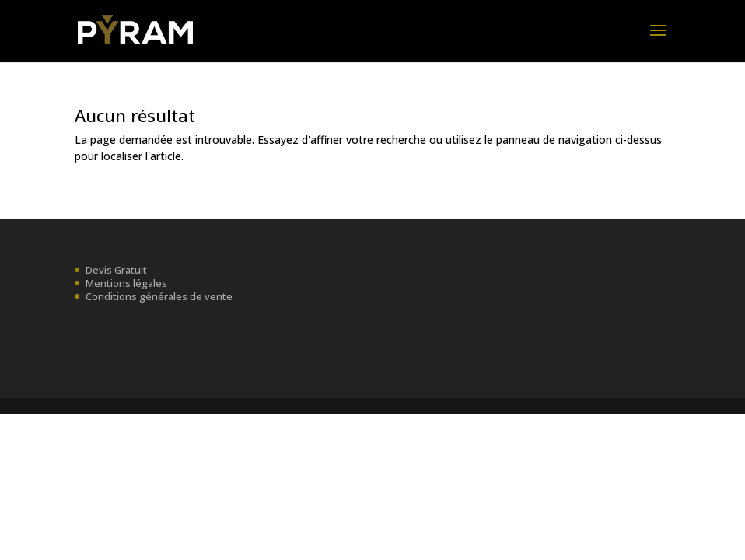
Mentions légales (126, 283)
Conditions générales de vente (159, 296)
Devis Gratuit (116, 270)
